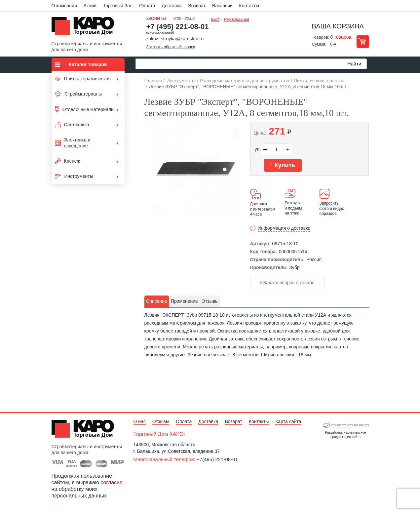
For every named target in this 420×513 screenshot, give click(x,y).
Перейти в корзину (363, 41)
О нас (140, 421)
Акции (90, 6)
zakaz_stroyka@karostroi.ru (175, 39)
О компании (64, 6)
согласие (112, 482)
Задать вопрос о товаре (287, 283)
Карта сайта (288, 421)
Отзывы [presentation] (210, 301)
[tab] (157, 301)
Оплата (147, 6)
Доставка (172, 6)
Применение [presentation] (184, 301)
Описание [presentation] (157, 301)
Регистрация (237, 20)
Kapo (85, 28)
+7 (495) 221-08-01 (178, 27)
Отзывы (161, 421)
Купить (283, 165)
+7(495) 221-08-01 (217, 459)
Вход (215, 20)
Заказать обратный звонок (171, 47)
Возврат (197, 6)
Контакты (249, 6)
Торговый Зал (118, 6)
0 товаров (341, 37)
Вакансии (222, 6)
